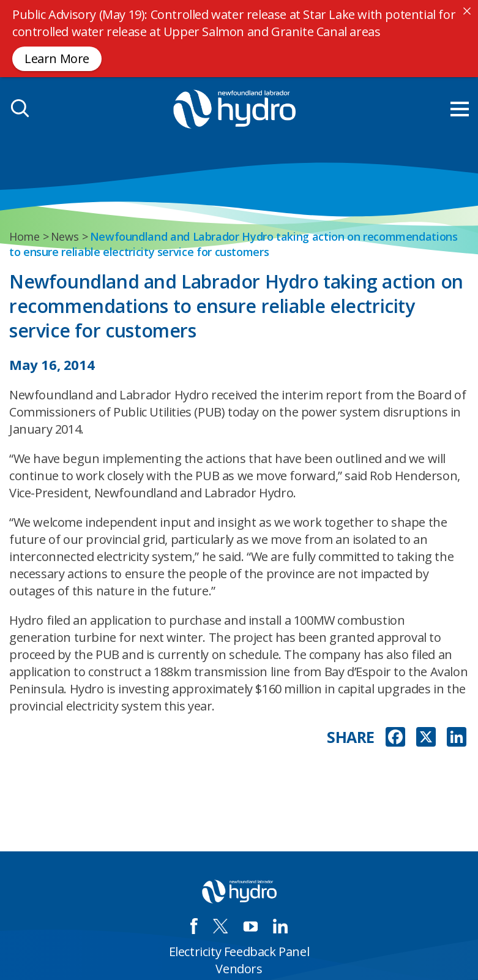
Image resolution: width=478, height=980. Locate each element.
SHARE (351, 737)
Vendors (239, 969)
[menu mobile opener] (460, 109)
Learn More (57, 58)
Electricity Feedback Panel (239, 952)
